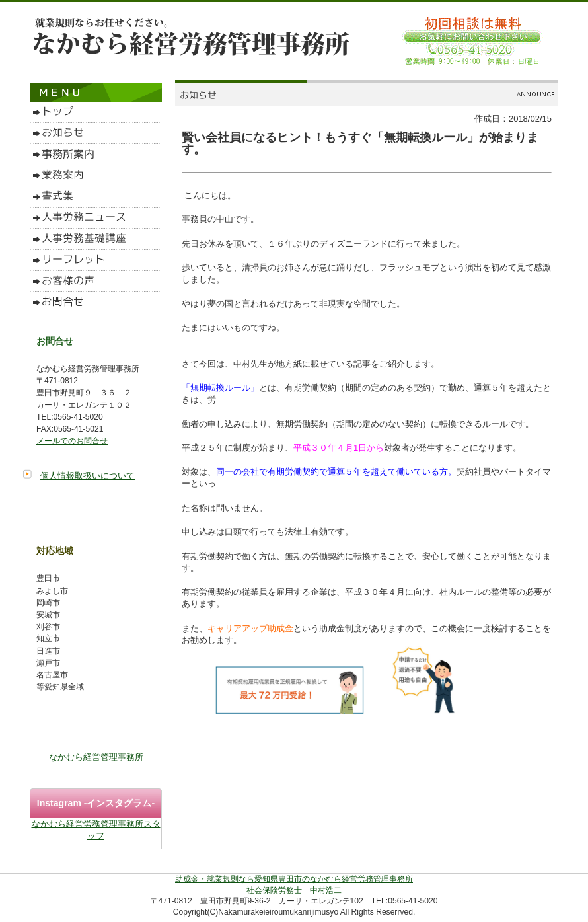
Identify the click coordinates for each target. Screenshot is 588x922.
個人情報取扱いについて (88, 476)
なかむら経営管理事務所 (96, 757)
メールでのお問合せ (72, 441)
